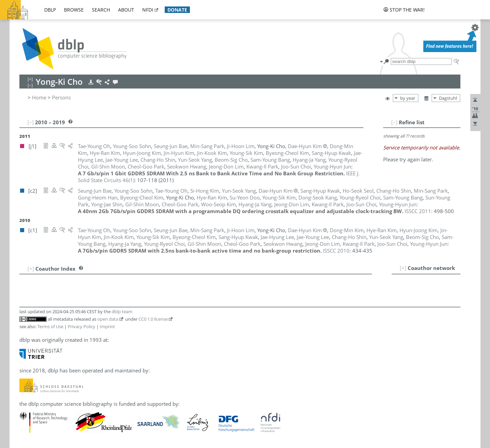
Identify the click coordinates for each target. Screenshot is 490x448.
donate (177, 10)
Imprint (107, 326)
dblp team (122, 311)
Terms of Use (50, 326)
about (126, 10)
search (101, 10)
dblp (50, 10)
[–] (394, 122)
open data (108, 319)
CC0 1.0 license (153, 319)
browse (74, 10)
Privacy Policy (81, 326)
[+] (403, 268)
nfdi (148, 10)
